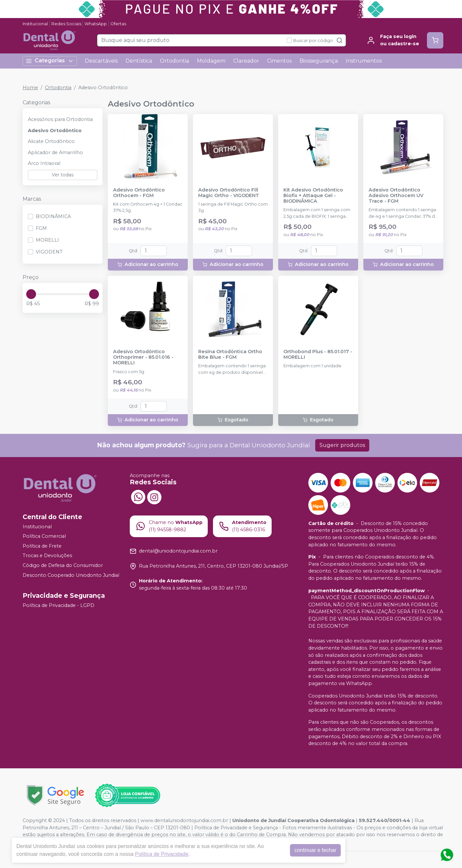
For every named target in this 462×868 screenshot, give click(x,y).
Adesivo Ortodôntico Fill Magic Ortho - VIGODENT (229, 193)
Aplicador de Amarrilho (55, 152)
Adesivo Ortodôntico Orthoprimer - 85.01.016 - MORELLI (143, 357)
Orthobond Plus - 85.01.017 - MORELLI (318, 354)
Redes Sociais (66, 24)
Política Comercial (44, 536)
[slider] (31, 294)
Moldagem (211, 61)
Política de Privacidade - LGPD (58, 605)
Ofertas (118, 24)
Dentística (139, 61)
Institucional (35, 24)
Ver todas (63, 175)
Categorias (50, 61)
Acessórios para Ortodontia (60, 119)
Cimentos (279, 61)
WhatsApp (96, 24)
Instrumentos (364, 61)
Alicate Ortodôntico (51, 141)
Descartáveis (101, 61)
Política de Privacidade (162, 854)
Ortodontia (174, 61)
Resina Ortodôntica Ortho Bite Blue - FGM (230, 354)
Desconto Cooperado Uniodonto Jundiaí (71, 575)
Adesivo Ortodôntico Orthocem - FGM (139, 193)
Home (30, 88)
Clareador (246, 61)
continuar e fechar (315, 850)
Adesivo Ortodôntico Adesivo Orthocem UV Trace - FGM (396, 196)
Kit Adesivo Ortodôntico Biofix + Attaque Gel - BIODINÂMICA (313, 196)
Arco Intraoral (44, 163)
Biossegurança (319, 61)
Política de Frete (42, 546)
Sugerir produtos (342, 445)
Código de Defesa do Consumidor (63, 565)
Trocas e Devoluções (47, 556)
